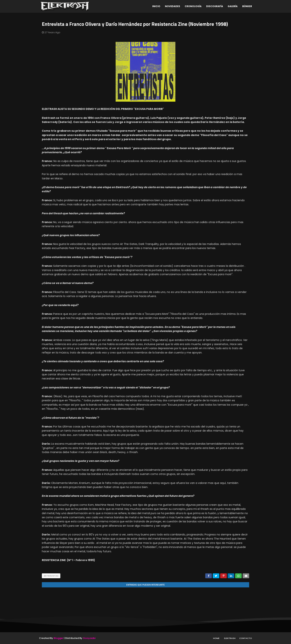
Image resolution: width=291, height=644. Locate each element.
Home (216, 638)
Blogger (58, 638)
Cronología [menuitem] (193, 6)
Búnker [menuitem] (247, 6)
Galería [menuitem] (233, 6)
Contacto (246, 638)
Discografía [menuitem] (215, 6)
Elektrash (230, 638)
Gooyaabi (89, 638)
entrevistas (51, 576)
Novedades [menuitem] (172, 6)
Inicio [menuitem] (156, 6)
